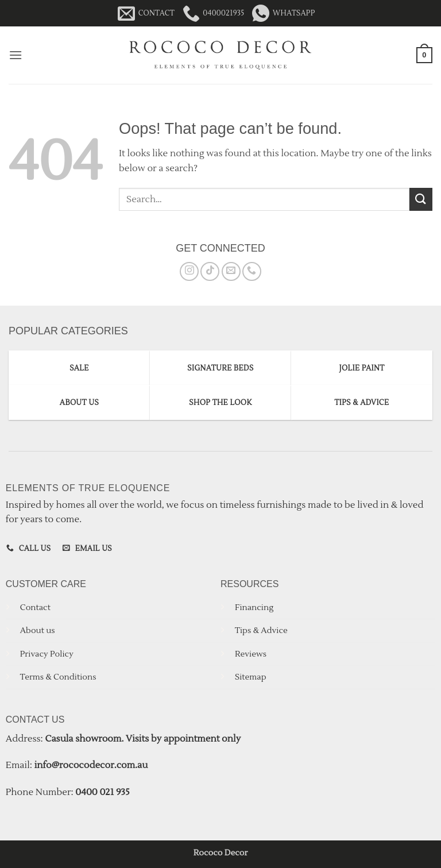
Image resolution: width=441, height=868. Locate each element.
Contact (35, 607)
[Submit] (421, 199)
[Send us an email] (231, 271)
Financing (254, 607)
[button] (16, 55)
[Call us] (252, 271)
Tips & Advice (261, 630)
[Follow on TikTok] (210, 271)
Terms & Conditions (58, 677)
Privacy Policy (47, 654)
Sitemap (251, 677)
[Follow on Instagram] (189, 271)
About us (38, 630)
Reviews (251, 654)
